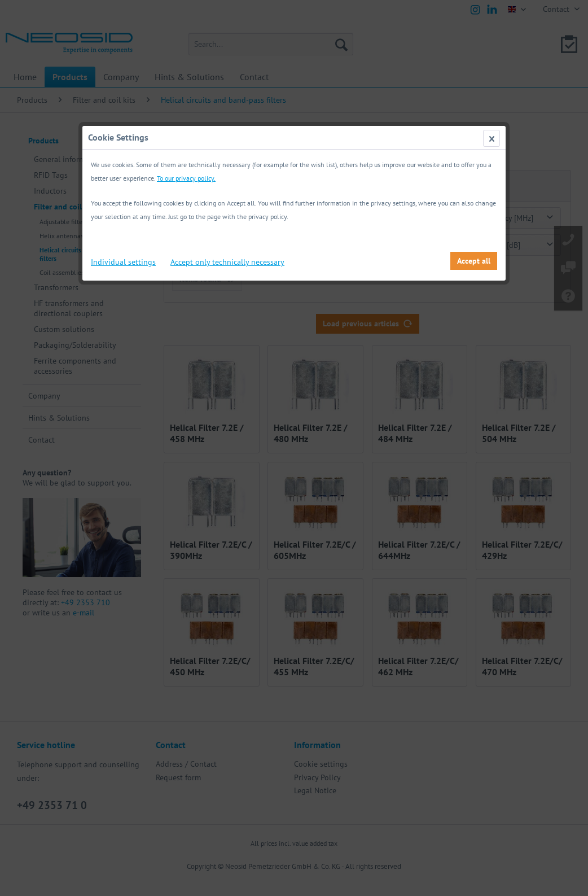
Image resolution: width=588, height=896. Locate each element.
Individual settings (123, 262)
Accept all (474, 261)
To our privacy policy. (186, 178)
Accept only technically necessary (227, 262)
